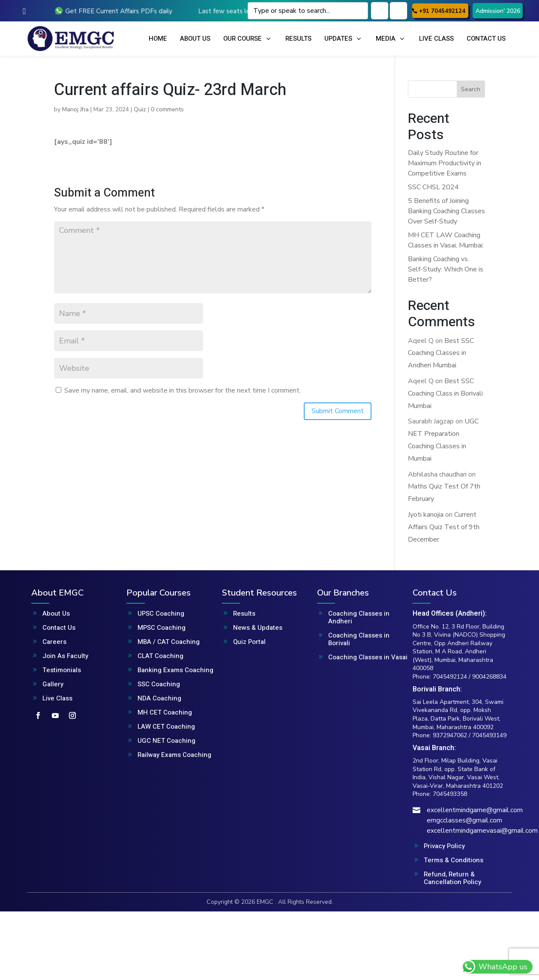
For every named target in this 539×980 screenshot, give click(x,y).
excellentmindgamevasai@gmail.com (482, 831)
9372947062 (450, 735)
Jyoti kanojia (426, 515)
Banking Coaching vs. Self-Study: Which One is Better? (446, 269)
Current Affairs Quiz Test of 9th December (444, 527)
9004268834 (489, 677)
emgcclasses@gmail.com (464, 820)
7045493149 (489, 735)
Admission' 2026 (498, 11)
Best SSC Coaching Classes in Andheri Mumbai (441, 353)
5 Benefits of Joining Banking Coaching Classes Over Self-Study (446, 211)
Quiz (140, 109)
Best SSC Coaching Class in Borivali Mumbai (445, 393)
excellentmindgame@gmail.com (475, 810)
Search (471, 89)
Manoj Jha (75, 109)
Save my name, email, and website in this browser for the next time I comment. (183, 390)
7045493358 (450, 794)
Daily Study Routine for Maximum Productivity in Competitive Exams (445, 163)
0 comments (167, 109)
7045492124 (450, 677)
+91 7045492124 (442, 11)
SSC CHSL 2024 (433, 187)
